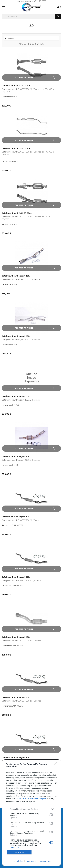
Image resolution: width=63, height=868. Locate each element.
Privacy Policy (46, 861)
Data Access (31, 861)
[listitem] (31, 809)
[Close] (56, 764)
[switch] (51, 815)
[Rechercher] (31, 17)
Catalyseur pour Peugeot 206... (16, 276)
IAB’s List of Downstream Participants (32, 799)
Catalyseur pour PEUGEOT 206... (17, 86)
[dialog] (31, 813)
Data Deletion (17, 861)
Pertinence (31, 38)
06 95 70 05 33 (40, 1)
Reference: (7, 97)
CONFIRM (19, 852)
